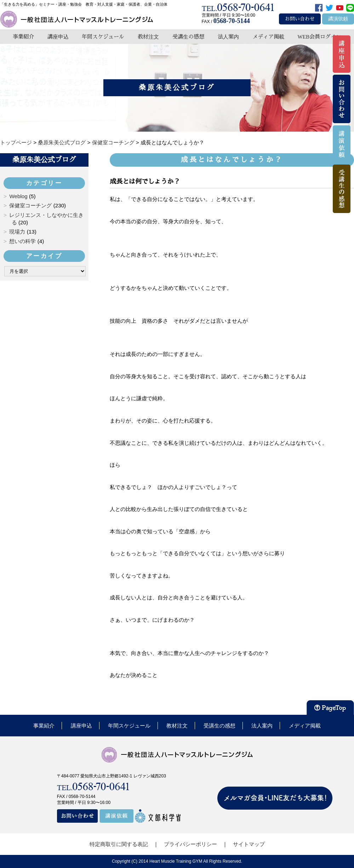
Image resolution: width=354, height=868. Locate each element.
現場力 (17, 232)
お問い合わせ (300, 19)
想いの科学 (22, 241)
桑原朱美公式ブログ (44, 160)
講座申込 (58, 37)
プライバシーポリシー (190, 844)
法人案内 (228, 37)
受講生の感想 (188, 37)
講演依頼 (338, 19)
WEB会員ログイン (319, 37)
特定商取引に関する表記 (119, 844)
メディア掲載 (268, 37)
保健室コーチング (30, 205)
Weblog (18, 196)
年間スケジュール (103, 37)
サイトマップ (249, 844)
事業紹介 (23, 37)
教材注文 (148, 37)
